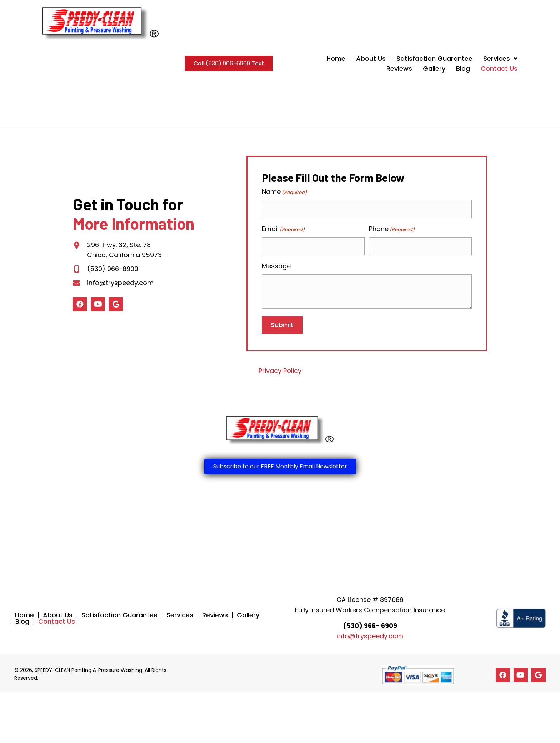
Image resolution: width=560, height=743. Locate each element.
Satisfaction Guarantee (119, 613)
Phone (392, 228)
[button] (80, 303)
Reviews (215, 613)
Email (283, 228)
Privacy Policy (280, 368)
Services (180, 613)
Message (276, 263)
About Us (58, 613)
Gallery (248, 613)
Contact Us (57, 619)
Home (24, 613)
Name (284, 192)
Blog (22, 619)
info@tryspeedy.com (120, 281)
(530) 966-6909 (113, 268)
